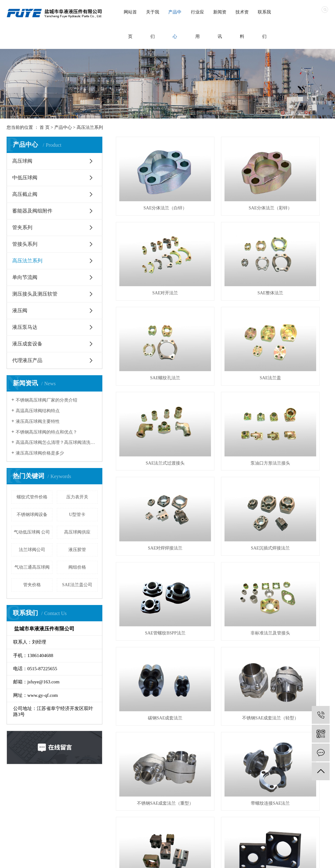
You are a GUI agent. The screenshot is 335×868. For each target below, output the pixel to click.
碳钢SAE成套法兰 (149, 441)
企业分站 (242, 859)
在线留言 (171, 795)
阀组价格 (77, 567)
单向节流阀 (25, 277)
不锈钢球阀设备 (32, 515)
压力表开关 (77, 497)
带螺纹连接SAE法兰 (149, 505)
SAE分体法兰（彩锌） (222, 187)
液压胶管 (77, 550)
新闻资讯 (220, 24)
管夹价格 (32, 585)
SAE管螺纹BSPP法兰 (222, 378)
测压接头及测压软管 (35, 294)
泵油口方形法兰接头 (222, 314)
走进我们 (51, 795)
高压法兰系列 (90, 127)
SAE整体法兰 (149, 250)
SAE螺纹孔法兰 (222, 250)
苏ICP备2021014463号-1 (116, 859)
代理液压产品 (27, 360)
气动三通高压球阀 (32, 567)
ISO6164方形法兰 (222, 505)
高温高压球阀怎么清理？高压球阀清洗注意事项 (57, 442)
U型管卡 (77, 515)
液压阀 (20, 310)
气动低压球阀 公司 (32, 532)
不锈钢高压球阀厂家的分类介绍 (46, 400)
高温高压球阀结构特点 (38, 411)
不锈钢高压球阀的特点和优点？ (46, 432)
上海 (188, 859)
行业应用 (197, 24)
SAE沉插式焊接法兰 (149, 378)
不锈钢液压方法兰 (149, 568)
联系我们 (264, 24)
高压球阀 (22, 161)
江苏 (168, 859)
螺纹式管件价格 (32, 497)
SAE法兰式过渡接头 (149, 314)
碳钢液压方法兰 (295, 505)
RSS (279, 859)
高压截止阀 (25, 194)
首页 (21, 795)
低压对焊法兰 (295, 568)
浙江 (208, 859)
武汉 (178, 859)
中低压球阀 (25, 178)
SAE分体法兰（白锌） (149, 187)
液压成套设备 (27, 344)
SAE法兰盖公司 (77, 585)
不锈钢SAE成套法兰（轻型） (222, 441)
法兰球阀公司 (32, 550)
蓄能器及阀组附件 (32, 211)
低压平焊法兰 (149, 632)
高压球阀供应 (77, 532)
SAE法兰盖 (295, 250)
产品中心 (175, 24)
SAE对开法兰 (295, 187)
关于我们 (153, 24)
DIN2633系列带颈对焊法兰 (222, 568)
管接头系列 (25, 244)
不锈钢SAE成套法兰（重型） (295, 441)
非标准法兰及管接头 (295, 378)
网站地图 (263, 859)
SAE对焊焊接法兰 (295, 314)
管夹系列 (22, 227)
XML (291, 859)
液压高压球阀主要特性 (38, 421)
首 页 (45, 127)
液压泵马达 (25, 327)
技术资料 (242, 24)
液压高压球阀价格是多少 (40, 453)
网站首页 (130, 24)
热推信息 (222, 859)
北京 (198, 859)
